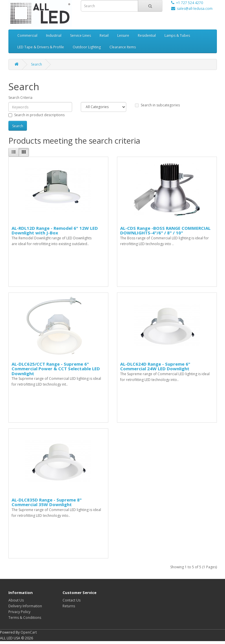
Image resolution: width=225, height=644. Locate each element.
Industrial (54, 35)
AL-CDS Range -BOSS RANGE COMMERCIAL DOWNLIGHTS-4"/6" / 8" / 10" (165, 231)
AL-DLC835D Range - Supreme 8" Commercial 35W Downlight (47, 502)
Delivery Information (25, 606)
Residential (147, 35)
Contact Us (72, 600)
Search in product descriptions (36, 115)
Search (36, 64)
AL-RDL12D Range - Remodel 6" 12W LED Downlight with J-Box (55, 231)
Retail (104, 35)
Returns (69, 606)
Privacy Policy (19, 612)
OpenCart (29, 632)
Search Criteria (20, 98)
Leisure (123, 35)
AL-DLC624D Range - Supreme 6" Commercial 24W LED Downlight (155, 366)
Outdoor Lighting (87, 47)
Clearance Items (123, 47)
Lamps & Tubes (177, 35)
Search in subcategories (157, 105)
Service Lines (81, 35)
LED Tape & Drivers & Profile (41, 47)
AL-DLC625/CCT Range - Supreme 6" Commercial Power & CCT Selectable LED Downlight (56, 369)
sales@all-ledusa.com (195, 9)
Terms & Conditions (25, 618)
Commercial (27, 35)
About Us (16, 600)
